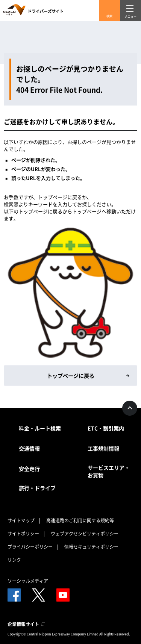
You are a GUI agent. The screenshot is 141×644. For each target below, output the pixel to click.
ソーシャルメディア (28, 581)
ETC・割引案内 (106, 428)
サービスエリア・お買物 (109, 471)
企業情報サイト (26, 624)
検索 (109, 16)
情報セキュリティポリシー (91, 547)
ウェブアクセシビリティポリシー (85, 534)
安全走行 (29, 469)
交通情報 (29, 448)
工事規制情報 (103, 448)
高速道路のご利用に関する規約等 (80, 520)
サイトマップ (21, 520)
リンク (14, 560)
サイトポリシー (23, 534)
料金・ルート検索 (40, 428)
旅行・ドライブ (37, 488)
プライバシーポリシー (30, 547)
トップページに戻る (71, 376)
